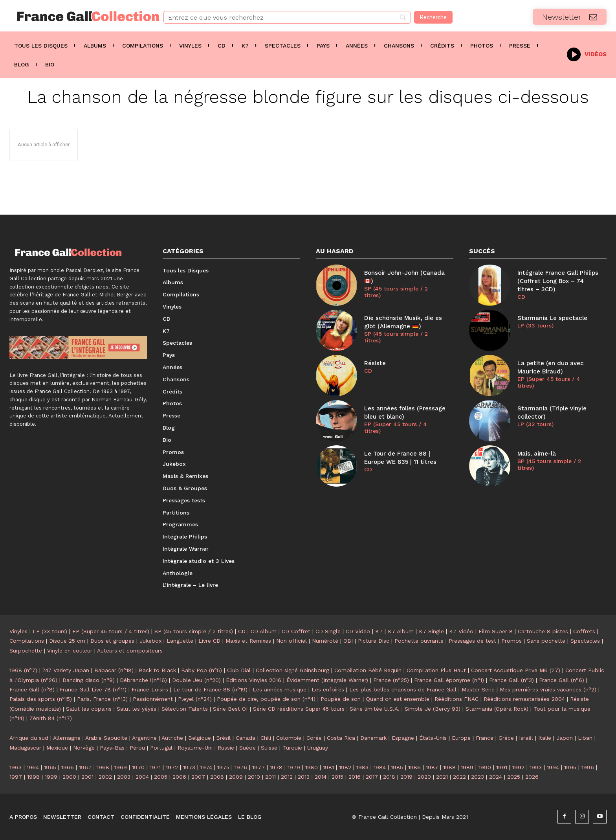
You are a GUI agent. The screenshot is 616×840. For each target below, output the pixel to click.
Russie (226, 748)
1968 (103, 767)
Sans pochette (546, 641)
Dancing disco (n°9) (89, 680)
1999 (51, 777)
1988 (449, 767)
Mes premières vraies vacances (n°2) (548, 689)
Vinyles (18, 631)
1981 (328, 767)
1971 (155, 767)
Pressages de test (472, 641)
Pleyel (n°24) (195, 699)
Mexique (57, 748)
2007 (198, 777)
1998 (33, 777)
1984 (380, 767)
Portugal (161, 748)
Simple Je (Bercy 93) (433, 709)
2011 (270, 777)
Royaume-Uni (195, 748)
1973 (189, 767)
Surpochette (26, 651)
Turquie (292, 748)
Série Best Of (230, 709)
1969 (121, 767)
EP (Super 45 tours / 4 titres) (396, 427)
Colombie (289, 738)
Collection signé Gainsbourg (292, 670)
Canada (246, 738)
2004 (142, 777)
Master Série (478, 689)
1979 (294, 767)
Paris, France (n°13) (102, 699)
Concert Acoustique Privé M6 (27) (516, 670)
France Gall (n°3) (511, 680)
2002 (105, 777)
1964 (33, 767)
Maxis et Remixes (248, 641)
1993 (536, 767)
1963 (16, 767)
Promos (511, 641)
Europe (461, 738)
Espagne (403, 738)
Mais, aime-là (537, 454)
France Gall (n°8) (32, 689)
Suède (247, 748)
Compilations (27, 641)
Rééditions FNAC (456, 699)
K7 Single (431, 631)
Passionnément (153, 699)
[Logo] (77, 16)
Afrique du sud (29, 738)
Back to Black (157, 670)
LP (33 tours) (535, 325)
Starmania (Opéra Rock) (497, 709)
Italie (545, 738)
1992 (518, 767)
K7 (379, 631)
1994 (553, 767)
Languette (180, 641)
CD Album (264, 631)
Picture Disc (374, 641)
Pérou (137, 748)
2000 (69, 777)
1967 (85, 767)
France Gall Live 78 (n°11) (93, 689)
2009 (236, 777)
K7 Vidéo (461, 631)
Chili (266, 738)
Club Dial (239, 670)
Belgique (200, 738)
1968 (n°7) (23, 670)
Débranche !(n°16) (143, 680)
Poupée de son (341, 699)
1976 (241, 767)
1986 (414, 767)
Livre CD (209, 641)
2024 (496, 777)
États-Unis (433, 738)
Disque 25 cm (67, 641)
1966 (68, 767)
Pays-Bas (112, 748)
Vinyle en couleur (70, 651)
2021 (442, 777)
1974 (206, 767)
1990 (485, 767)
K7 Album (401, 631)
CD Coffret (296, 631)
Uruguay (318, 748)
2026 (532, 777)
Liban (585, 738)
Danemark (373, 738)
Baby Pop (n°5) (202, 670)
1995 (570, 767)
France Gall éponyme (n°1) (449, 680)
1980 (312, 767)
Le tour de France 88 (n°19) (210, 689)
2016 (355, 777)
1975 (223, 767)
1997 (16, 777)
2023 (478, 777)
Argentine (144, 738)
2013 (304, 777)
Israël (526, 738)
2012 (287, 777)
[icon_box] (587, 54)
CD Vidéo (358, 631)
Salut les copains (89, 709)
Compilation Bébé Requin (368, 670)
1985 (397, 767)
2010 (254, 777)
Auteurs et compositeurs (130, 651)
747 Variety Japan (66, 670)
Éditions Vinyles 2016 (254, 680)
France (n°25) (391, 680)
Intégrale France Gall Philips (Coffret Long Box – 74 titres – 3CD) (558, 281)
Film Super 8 (496, 631)
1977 (258, 767)
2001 (87, 777)
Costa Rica (341, 738)
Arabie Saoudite (106, 738)
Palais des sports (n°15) (41, 699)
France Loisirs (150, 689)
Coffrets (584, 631)
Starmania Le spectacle (552, 318)
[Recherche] (433, 17)
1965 (50, 767)
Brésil (223, 738)
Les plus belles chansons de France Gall (403, 689)
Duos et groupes (112, 641)
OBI (348, 641)
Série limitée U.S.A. (375, 709)
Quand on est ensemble (398, 699)
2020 (424, 777)
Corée (314, 738)
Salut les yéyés (137, 709)
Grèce (506, 738)
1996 (588, 767)
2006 (179, 777)
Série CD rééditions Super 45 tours (299, 709)
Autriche (172, 738)
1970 (138, 767)
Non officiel (291, 641)
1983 (362, 767)
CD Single (328, 631)
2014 (321, 777)
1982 (345, 767)
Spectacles (585, 641)
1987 (432, 767)
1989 (467, 767)
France (485, 738)
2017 (372, 777)
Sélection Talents (185, 709)
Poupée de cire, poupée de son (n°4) (266, 699)
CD (368, 371)
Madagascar (25, 748)
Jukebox (150, 641)
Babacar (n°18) (114, 670)
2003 (124, 777)
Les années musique (280, 689)
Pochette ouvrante (419, 641)
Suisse (269, 748)
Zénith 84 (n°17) (51, 718)
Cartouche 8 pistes (543, 631)
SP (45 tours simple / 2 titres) (396, 292)
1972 (172, 767)
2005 (161, 777)
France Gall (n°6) (562, 680)
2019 (406, 777)
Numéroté (325, 641)
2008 (217, 777)
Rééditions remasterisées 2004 (524, 699)
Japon (565, 738)
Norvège (84, 748)
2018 (389, 777)
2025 (514, 777)
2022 (459, 777)
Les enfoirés (328, 689)
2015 (337, 777)
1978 (276, 767)
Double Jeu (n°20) (196, 680)
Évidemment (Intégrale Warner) (327, 680)
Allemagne (67, 738)
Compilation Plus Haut (436, 670)
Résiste (375, 363)
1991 (502, 767)
